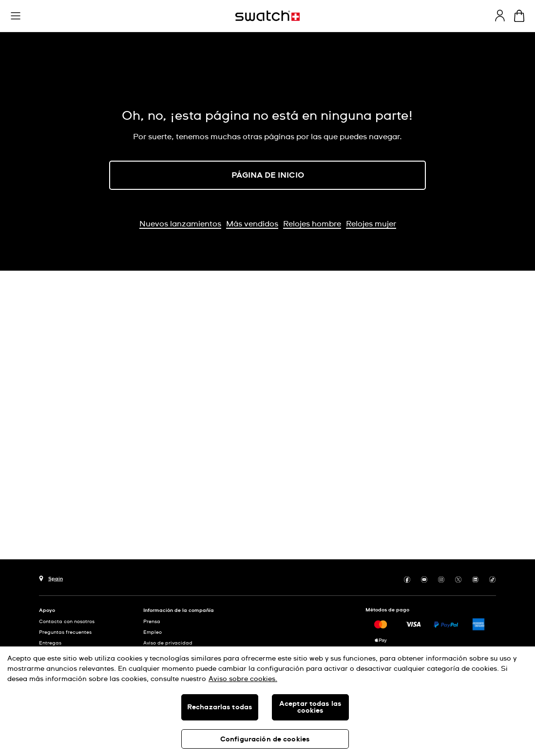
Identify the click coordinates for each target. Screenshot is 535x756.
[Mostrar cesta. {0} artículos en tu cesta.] (519, 16)
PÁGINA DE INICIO (268, 175)
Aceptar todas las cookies (310, 707)
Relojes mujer (371, 224)
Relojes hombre (312, 224)
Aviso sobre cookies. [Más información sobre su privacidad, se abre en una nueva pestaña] (243, 679)
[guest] (500, 16)
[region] (267, 701)
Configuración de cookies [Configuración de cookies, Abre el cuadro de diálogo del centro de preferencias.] (265, 739)
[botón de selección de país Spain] (51, 578)
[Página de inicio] (267, 16)
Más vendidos (252, 224)
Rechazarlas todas (220, 707)
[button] (16, 16)
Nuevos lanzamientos (180, 224)
